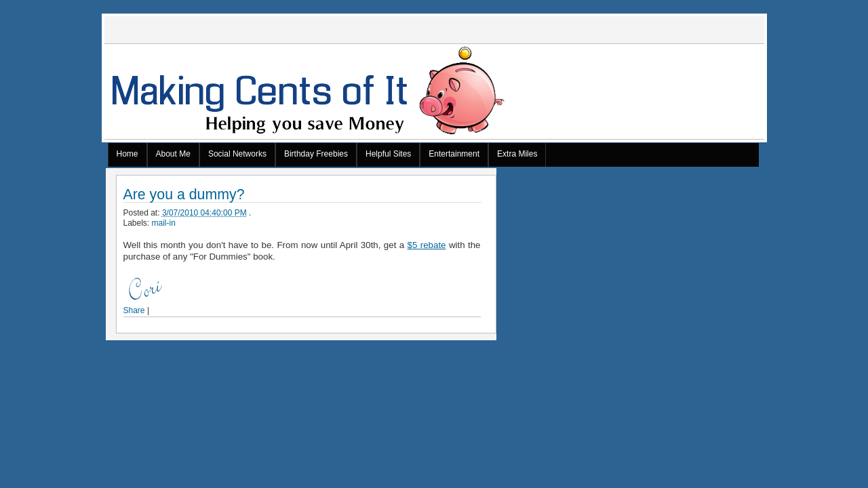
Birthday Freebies (316, 154)
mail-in (164, 223)
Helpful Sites (388, 154)
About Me (173, 154)
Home (127, 154)
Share (134, 310)
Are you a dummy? (184, 195)
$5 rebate (427, 245)
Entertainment (454, 154)
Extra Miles (517, 154)
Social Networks (237, 154)
